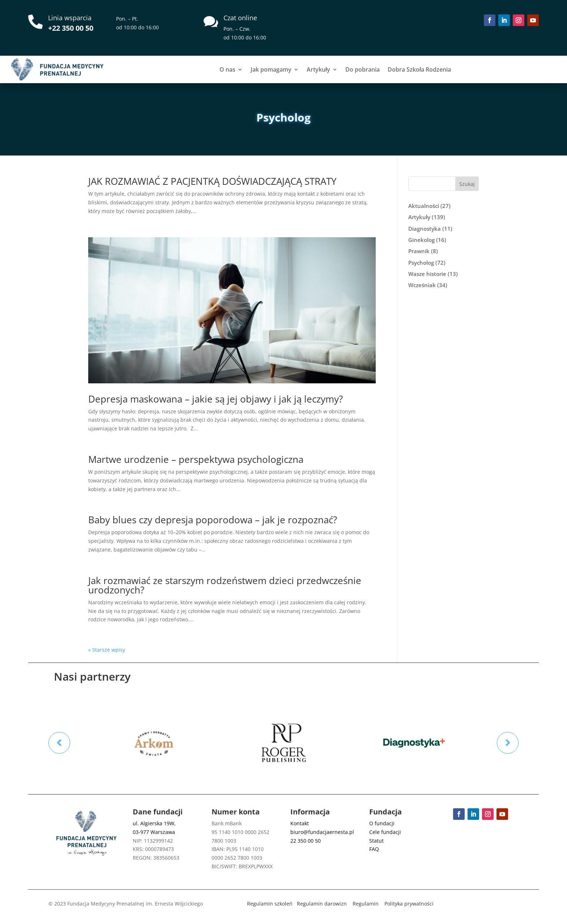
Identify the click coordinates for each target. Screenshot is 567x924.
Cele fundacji (385, 832)
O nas (227, 69)
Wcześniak (422, 285)
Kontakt (300, 823)
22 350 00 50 (306, 841)
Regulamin (366, 904)
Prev (59, 743)
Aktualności (424, 206)
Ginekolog (421, 240)
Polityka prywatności (409, 904)
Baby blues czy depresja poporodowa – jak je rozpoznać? (213, 520)
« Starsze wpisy (107, 650)
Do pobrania (363, 69)
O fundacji (382, 823)
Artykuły (318, 69)
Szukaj (467, 184)
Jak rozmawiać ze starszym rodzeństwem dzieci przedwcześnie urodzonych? (225, 585)
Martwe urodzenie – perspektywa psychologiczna (196, 459)
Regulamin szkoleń (270, 904)
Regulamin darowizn (322, 904)
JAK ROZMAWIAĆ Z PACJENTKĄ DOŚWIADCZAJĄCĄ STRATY (212, 181)
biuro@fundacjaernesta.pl (322, 832)
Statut (376, 841)
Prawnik (419, 251)
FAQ (374, 849)
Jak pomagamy (271, 69)
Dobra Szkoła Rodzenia (419, 69)
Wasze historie (427, 274)
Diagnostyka (425, 229)
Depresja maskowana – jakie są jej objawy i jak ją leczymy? (216, 399)
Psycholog (421, 263)
